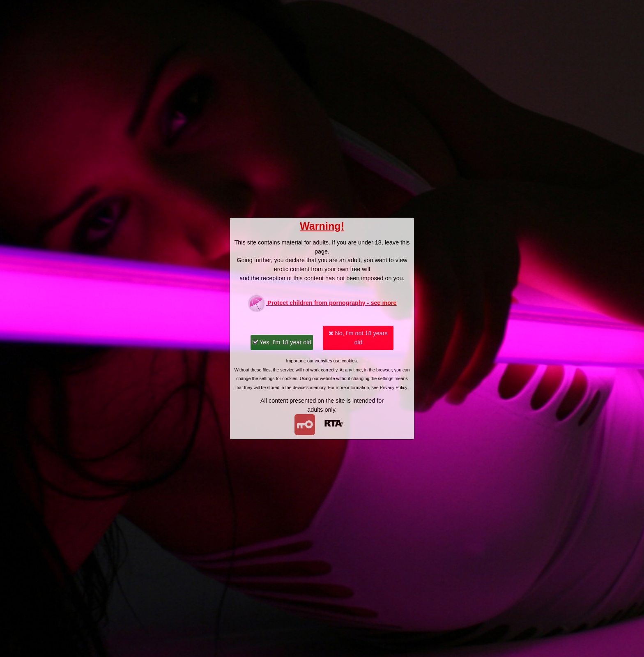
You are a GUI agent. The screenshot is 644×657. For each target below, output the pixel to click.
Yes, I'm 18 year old (282, 342)
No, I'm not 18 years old (358, 338)
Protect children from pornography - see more (322, 303)
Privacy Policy (394, 387)
